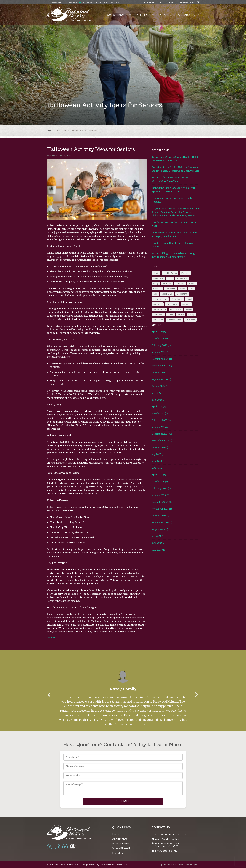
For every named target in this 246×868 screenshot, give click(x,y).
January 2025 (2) (160, 427)
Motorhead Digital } (189, 865)
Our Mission (119, 853)
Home (50, 130)
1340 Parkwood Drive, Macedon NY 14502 (100, 2)
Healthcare (158, 278)
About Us (190, 15)
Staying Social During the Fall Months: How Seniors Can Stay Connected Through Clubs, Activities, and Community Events (175, 212)
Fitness (192, 283)
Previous (49, 694)
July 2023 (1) (158, 536)
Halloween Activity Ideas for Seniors (77, 130)
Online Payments (186, 2)
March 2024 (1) (160, 482)
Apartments (120, 839)
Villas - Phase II (121, 848)
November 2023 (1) (162, 509)
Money (189, 309)
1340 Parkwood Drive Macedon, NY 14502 (168, 845)
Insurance (158, 304)
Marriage (186, 304)
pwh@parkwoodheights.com (173, 839)
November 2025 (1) (162, 366)
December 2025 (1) (162, 359)
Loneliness (158, 320)
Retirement (158, 315)
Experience (142, 15)
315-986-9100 (55, 2)
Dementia (180, 283)
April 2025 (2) (159, 407)
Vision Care (167, 294)
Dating (191, 315)
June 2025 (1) (158, 400)
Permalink (52, 638)
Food (170, 278)
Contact (170, 2)
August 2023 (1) (160, 529)
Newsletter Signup (164, 851)
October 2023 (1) (160, 516)
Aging (156, 283)
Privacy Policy (107, 865)
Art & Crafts (177, 299)
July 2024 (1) (158, 454)
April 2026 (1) (159, 332)
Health (156, 273)
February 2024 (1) (161, 488)
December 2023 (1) (162, 502)
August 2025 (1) (160, 386)
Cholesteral (182, 294)
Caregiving (171, 289)
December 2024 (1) (162, 434)
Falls (155, 294)
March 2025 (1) (160, 413)
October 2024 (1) (161, 448)
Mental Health (159, 309)
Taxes (183, 289)
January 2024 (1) (160, 495)
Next (197, 694)
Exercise (185, 273)
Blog (161, 2)
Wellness (167, 283)
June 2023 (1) (158, 543)
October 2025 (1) (160, 373)
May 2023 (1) (158, 550)
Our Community (116, 15)
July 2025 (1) (158, 393)
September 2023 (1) (162, 522)
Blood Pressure (160, 299)
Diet (192, 289)
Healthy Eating (170, 273)
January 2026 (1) (160, 352)
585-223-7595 (71, 2)
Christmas (191, 320)
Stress (170, 315)
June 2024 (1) (159, 461)
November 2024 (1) (162, 441)
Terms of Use (122, 865)
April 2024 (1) (159, 475)
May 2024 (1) (158, 468)
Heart (189, 299)
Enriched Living (168, 15)
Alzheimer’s (182, 278)
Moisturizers (176, 309)
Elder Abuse (172, 304)
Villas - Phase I (121, 844)
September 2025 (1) (162, 379)
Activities (157, 289)
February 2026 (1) (161, 345)
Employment (149, 2)
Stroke (181, 315)
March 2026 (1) (160, 339)
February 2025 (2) (161, 420)
